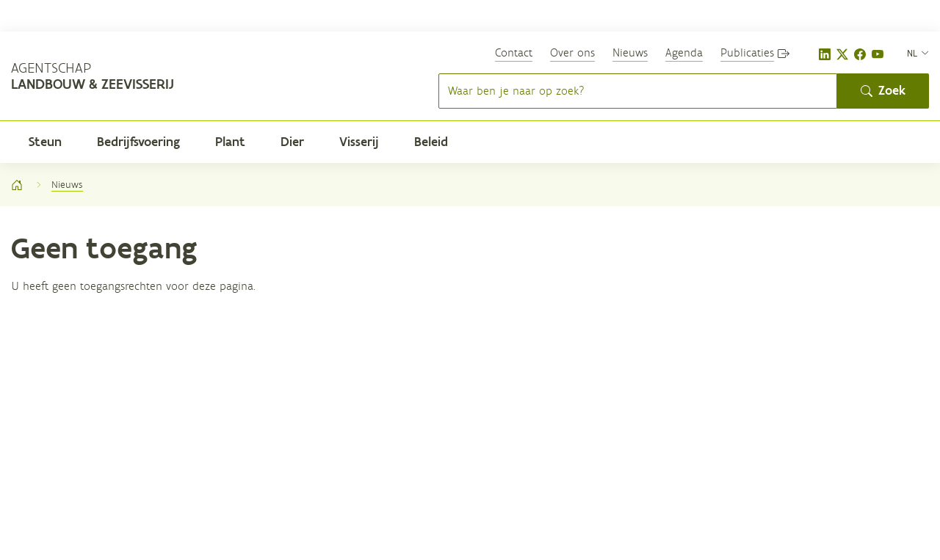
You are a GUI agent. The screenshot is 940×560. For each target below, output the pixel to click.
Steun (45, 142)
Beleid (431, 142)
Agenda (684, 52)
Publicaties (747, 52)
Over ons (572, 52)
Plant (230, 142)
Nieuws (630, 52)
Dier (292, 142)
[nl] (918, 52)
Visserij (359, 142)
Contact (514, 52)
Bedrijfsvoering (138, 142)
